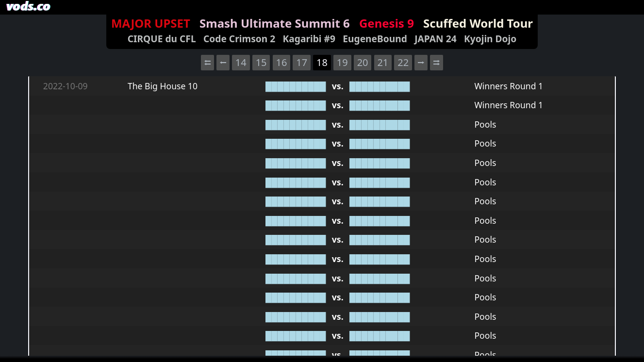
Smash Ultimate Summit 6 (275, 23)
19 (342, 62)
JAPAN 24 (435, 39)
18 (322, 62)
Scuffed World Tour (478, 23)
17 (302, 62)
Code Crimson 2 (239, 39)
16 (281, 62)
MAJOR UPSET (151, 23)
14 (241, 62)
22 (403, 62)
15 (261, 62)
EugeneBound (375, 39)
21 (383, 62)
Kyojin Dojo (490, 39)
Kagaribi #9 (309, 39)
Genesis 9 (387, 23)
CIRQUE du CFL (162, 39)
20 (363, 62)
